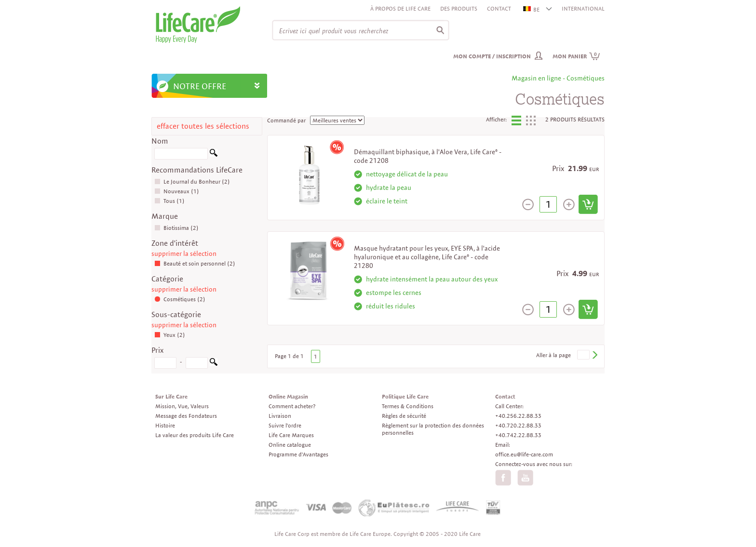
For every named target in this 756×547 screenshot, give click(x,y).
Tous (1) (169, 201)
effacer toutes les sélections (203, 126)
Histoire (165, 425)
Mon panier (576, 56)
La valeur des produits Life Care (195, 435)
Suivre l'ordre (285, 425)
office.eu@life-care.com (524, 454)
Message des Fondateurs (186, 416)
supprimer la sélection (184, 253)
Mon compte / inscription (492, 56)
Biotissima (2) (176, 228)
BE (532, 9)
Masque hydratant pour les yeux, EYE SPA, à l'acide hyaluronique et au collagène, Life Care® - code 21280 (427, 257)
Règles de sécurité (404, 416)
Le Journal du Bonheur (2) (192, 181)
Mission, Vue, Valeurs (182, 406)
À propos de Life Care (400, 8)
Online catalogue (290, 445)
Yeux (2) (170, 335)
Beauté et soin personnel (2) (195, 263)
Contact (499, 8)
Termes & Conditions (408, 406)
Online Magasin (288, 396)
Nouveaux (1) (177, 191)
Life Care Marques (291, 435)
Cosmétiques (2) (180, 299)
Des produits (459, 8)
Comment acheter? (292, 406)
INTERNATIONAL (583, 8)
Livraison (280, 416)
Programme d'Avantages (298, 454)
